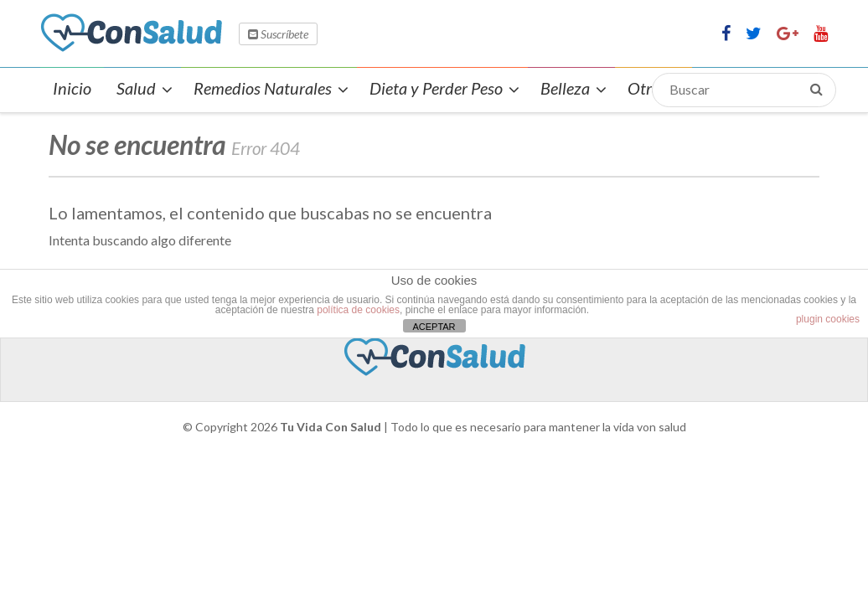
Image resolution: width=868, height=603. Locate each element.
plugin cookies (828, 319)
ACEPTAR (434, 327)
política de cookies (358, 310)
